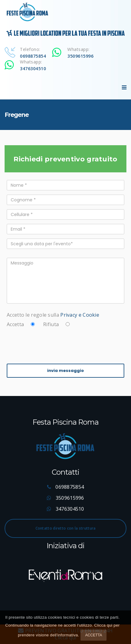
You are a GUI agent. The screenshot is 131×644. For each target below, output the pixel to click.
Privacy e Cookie (80, 315)
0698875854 (33, 56)
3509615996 (80, 56)
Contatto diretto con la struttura (66, 528)
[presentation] (53, 344)
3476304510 (33, 68)
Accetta (94, 635)
